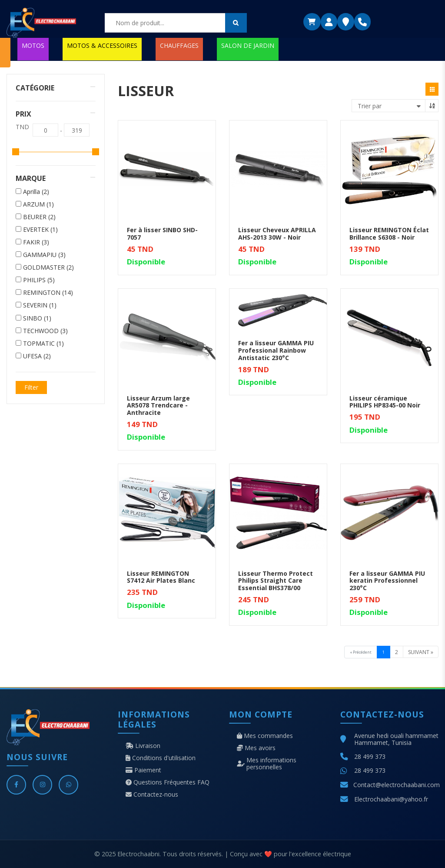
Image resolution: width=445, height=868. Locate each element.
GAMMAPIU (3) (44, 255)
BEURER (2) (39, 217)
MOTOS (33, 45)
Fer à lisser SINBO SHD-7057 (162, 234)
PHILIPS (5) (39, 280)
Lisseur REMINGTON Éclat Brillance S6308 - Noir (389, 234)
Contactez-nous (152, 795)
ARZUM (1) (38, 204)
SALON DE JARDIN (248, 45)
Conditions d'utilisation (161, 758)
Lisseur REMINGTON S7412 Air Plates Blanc (161, 577)
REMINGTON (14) (48, 293)
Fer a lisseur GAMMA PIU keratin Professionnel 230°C (387, 581)
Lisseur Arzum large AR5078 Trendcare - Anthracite (158, 406)
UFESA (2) (37, 356)
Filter (31, 387)
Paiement (143, 770)
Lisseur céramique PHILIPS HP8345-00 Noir (385, 402)
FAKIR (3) (36, 242)
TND (22, 127)
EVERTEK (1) (40, 230)
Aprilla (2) (36, 192)
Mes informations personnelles (267, 764)
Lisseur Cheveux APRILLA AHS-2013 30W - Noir (277, 234)
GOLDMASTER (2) (48, 267)
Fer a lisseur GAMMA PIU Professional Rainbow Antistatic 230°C (276, 350)
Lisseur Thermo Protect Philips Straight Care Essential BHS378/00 (276, 581)
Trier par (370, 106)
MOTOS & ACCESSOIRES (102, 45)
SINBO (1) (37, 318)
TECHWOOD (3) (45, 331)
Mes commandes (265, 736)
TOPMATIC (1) (43, 344)
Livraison (143, 746)
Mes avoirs (256, 748)
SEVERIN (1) (40, 305)
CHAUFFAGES (179, 45)
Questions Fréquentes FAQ (168, 782)
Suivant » (421, 652)
